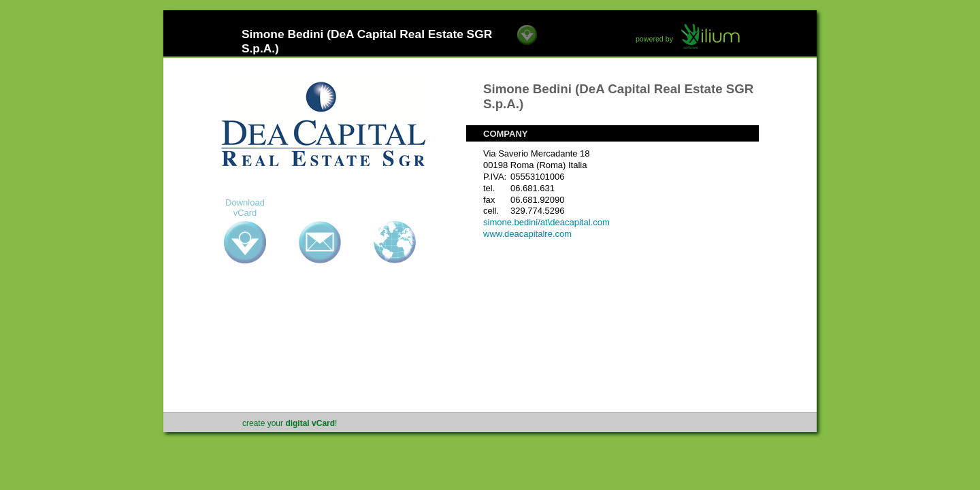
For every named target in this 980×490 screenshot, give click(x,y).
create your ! (290, 423)
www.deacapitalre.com (527, 234)
